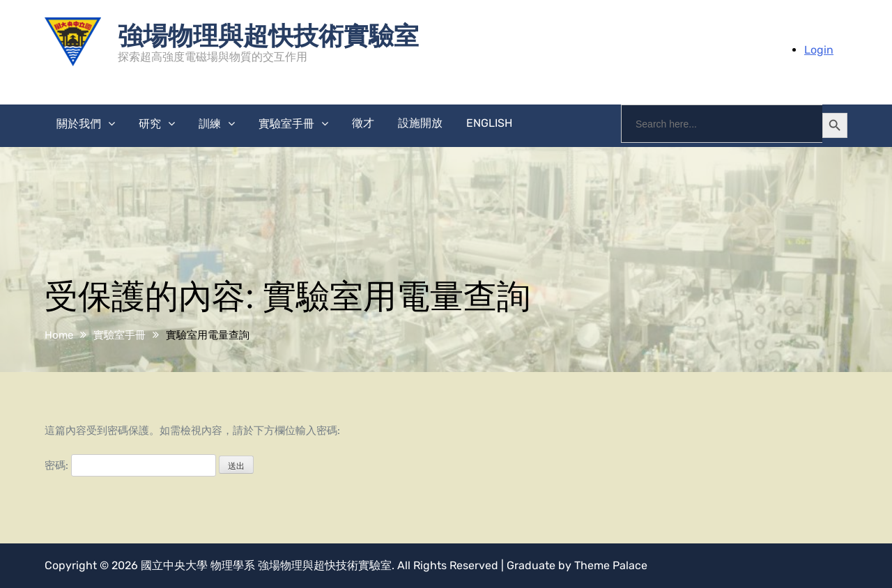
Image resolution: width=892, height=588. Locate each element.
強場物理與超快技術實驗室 (268, 34)
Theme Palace (611, 565)
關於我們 (79, 124)
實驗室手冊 (286, 124)
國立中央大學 (174, 565)
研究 (150, 124)
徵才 (363, 123)
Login (819, 50)
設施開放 (420, 123)
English (489, 123)
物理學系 (233, 565)
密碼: (130, 465)
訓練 (210, 124)
